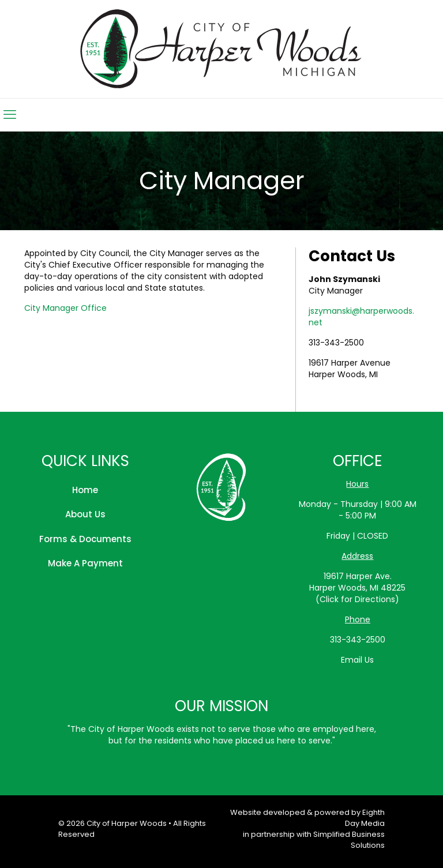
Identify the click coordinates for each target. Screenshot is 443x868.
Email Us (357, 660)
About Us (85, 514)
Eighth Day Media (365, 818)
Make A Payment (85, 563)
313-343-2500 (336, 343)
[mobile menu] (10, 115)
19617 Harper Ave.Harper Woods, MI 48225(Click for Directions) (357, 588)
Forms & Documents (85, 539)
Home (85, 490)
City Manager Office (65, 308)
